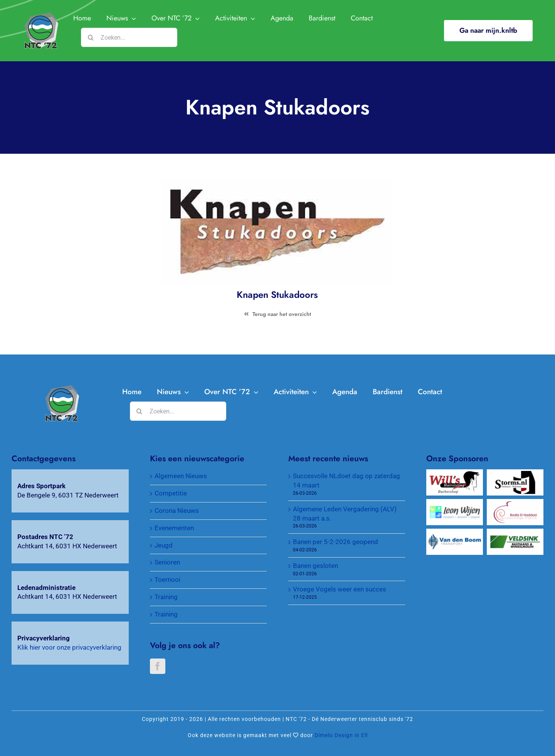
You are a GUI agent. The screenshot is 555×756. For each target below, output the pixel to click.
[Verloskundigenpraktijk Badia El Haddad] (515, 503)
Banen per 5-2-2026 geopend (336, 542)
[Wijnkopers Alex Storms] (515, 474)
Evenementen (174, 528)
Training (166, 597)
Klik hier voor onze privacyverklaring (69, 647)
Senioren (167, 562)
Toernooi (167, 580)
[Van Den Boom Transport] (455, 533)
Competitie (171, 493)
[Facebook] (158, 666)
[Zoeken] (91, 37)
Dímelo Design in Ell (341, 735)
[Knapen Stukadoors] (61, 388)
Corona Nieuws (177, 511)
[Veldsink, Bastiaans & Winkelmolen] (515, 533)
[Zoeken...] (129, 37)
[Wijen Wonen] (455, 503)
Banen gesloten (315, 566)
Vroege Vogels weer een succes (340, 589)
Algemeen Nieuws (181, 476)
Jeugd (164, 545)
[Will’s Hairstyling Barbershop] (455, 474)
